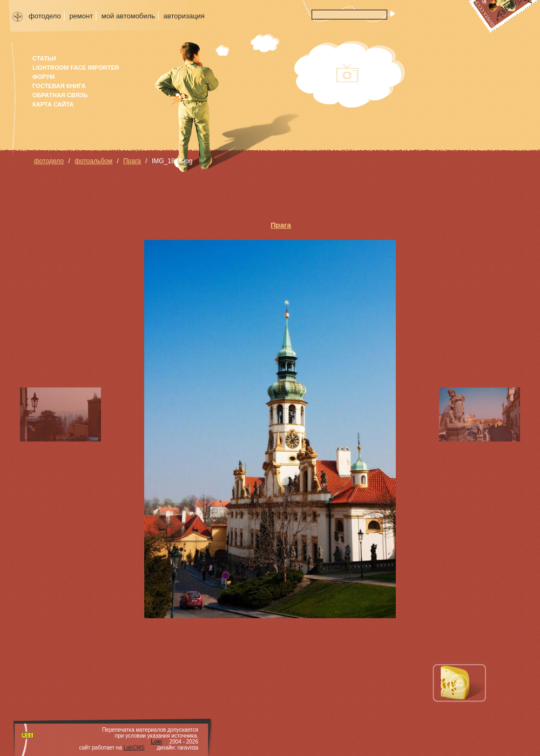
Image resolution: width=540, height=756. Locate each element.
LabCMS (134, 748)
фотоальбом (93, 161)
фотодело (45, 16)
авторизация (184, 16)
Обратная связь (60, 95)
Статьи (44, 58)
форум (43, 77)
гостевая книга (59, 86)
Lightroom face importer (76, 68)
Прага (132, 161)
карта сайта (53, 104)
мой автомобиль (128, 16)
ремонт (81, 16)
